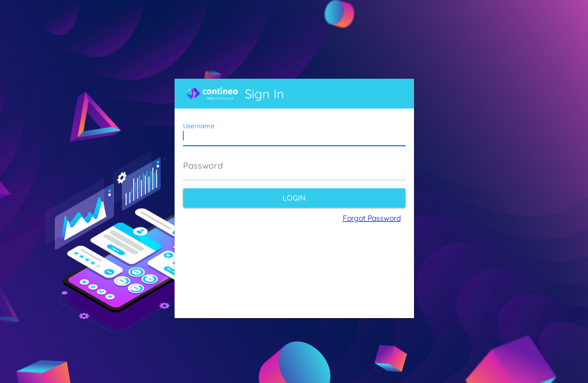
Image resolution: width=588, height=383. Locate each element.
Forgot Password (372, 218)
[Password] (294, 165)
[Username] (294, 131)
